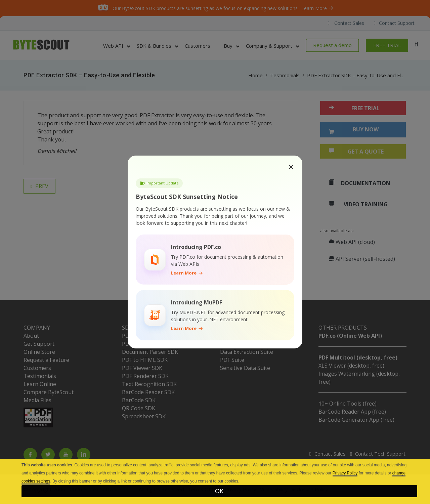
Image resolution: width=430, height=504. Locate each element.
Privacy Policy (345, 473)
